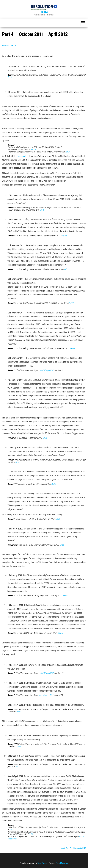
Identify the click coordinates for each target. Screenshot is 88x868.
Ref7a (45, 438)
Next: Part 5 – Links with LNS (73, 848)
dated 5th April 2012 (46, 370)
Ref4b (42, 210)
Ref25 (54, 484)
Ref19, (34, 149)
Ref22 (71, 303)
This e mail (21, 156)
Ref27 (65, 595)
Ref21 (66, 269)
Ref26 (62, 545)
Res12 (44, 12)
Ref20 (64, 236)
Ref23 (67, 152)
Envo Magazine (62, 863)
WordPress (42, 863)
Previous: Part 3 (9, 45)
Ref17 (58, 519)
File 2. (18, 462)
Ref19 (10, 77)
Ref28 (60, 633)
